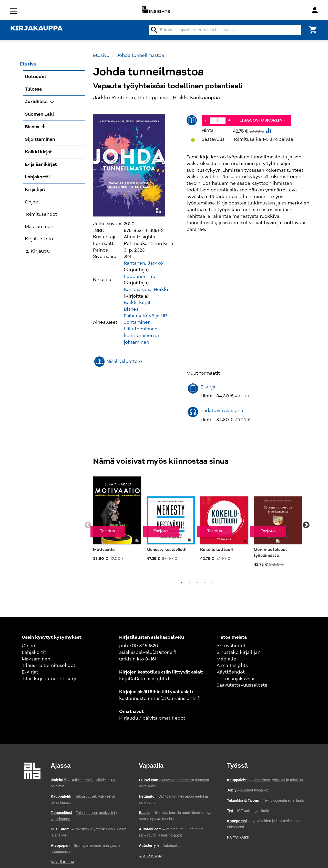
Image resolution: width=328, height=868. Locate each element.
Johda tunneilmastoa (140, 56)
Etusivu (101, 56)
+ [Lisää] (229, 120)
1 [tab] (182, 583)
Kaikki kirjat (137, 303)
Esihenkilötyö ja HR (145, 316)
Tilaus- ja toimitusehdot (49, 666)
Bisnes (131, 309)
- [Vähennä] (206, 120)
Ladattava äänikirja (222, 411)
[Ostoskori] (313, 29)
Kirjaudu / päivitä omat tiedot (152, 718)
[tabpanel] (117, 519)
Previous (88, 525)
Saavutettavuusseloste (242, 685)
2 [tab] (189, 583)
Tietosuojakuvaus (236, 679)
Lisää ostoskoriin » (262, 121)
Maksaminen (36, 659)
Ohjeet (29, 646)
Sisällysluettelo (125, 362)
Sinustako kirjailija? (238, 653)
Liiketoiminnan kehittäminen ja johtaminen (141, 336)
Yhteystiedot (231, 646)
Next (306, 525)
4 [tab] (205, 583)
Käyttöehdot (231, 672)
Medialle (226, 659)
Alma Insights (232, 666)
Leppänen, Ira (140, 277)
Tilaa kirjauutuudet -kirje (50, 679)
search (154, 30)
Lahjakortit (34, 653)
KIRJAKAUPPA (36, 29)
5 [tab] (212, 583)
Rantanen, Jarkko (143, 263)
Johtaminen (137, 322)
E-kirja (208, 387)
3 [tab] (197, 583)
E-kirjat (30, 672)
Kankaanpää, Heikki (146, 290)
